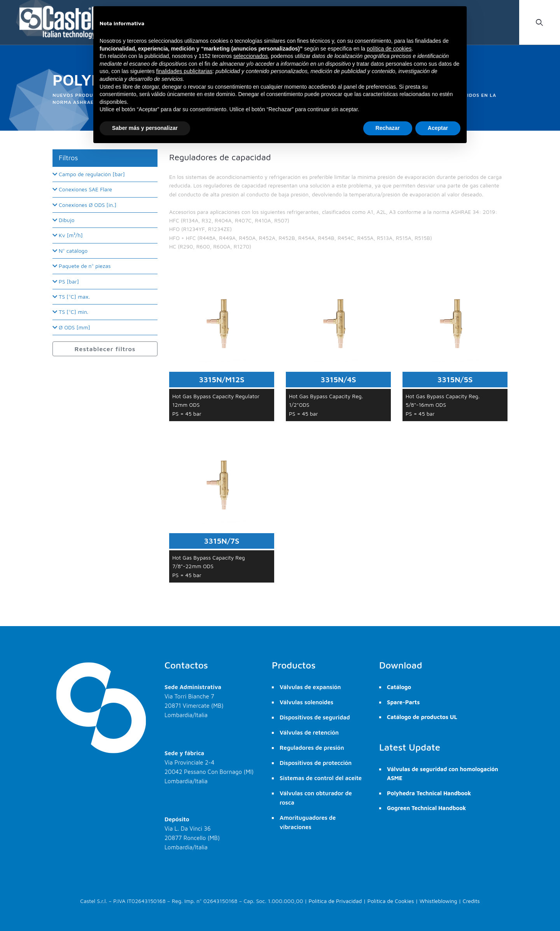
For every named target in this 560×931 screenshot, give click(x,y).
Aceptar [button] (438, 128)
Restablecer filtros (105, 349)
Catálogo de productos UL (422, 717)
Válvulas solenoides (306, 702)
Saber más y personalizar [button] (145, 128)
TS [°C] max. (71, 297)
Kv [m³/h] (68, 235)
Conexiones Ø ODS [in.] (84, 205)
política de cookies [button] (389, 49)
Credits (471, 901)
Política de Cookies (391, 901)
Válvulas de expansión (310, 687)
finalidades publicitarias (185, 71)
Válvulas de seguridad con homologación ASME (443, 773)
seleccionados (251, 56)
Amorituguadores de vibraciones (308, 822)
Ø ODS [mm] (71, 327)
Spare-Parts (403, 702)
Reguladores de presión (312, 748)
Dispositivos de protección (316, 763)
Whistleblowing (438, 901)
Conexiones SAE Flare (82, 189)
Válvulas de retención (309, 732)
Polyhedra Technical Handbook (429, 793)
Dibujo (64, 220)
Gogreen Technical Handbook (426, 808)
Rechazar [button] (388, 128)
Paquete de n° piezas (82, 266)
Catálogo (399, 687)
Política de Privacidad (335, 901)
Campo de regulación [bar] (89, 174)
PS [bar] (66, 281)
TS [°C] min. (70, 312)
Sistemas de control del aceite (321, 778)
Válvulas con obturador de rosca (316, 798)
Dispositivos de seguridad (315, 717)
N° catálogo (70, 251)
